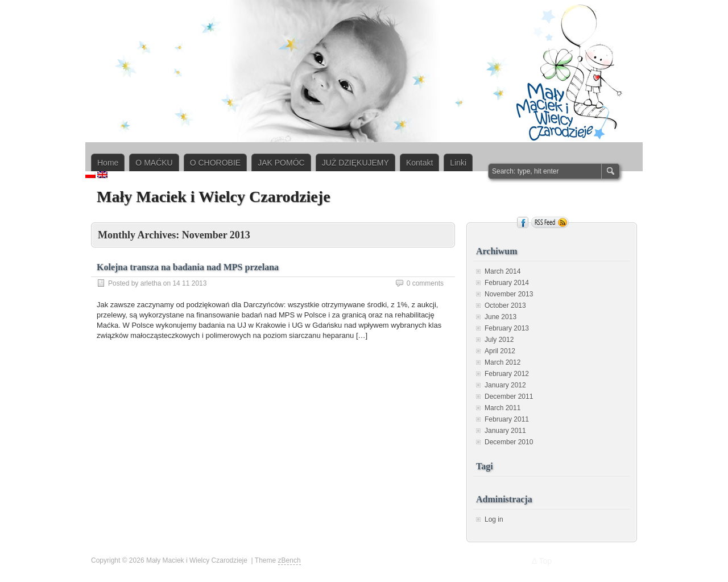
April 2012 (500, 351)
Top (545, 561)
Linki (458, 163)
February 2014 (507, 283)
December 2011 (509, 397)
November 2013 (509, 294)
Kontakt (419, 163)
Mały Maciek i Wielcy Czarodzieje (214, 197)
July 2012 (499, 340)
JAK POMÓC (281, 163)
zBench (289, 560)
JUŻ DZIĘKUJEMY (355, 163)
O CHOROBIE (215, 163)
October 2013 (505, 306)
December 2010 (509, 442)
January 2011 (505, 431)
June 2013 (500, 317)
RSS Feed (550, 222)
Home (108, 163)
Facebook (523, 222)
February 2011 (507, 419)
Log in (494, 519)
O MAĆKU (154, 163)
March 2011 (502, 408)
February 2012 (507, 374)
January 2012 (505, 385)
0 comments (425, 283)
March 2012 (502, 362)
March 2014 (502, 271)
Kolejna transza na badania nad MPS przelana (188, 267)
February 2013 (507, 328)
